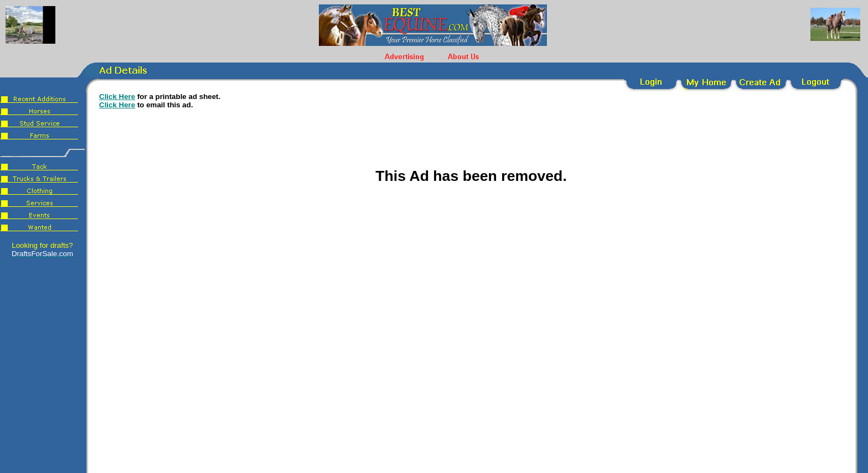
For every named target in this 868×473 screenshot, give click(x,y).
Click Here (117, 97)
